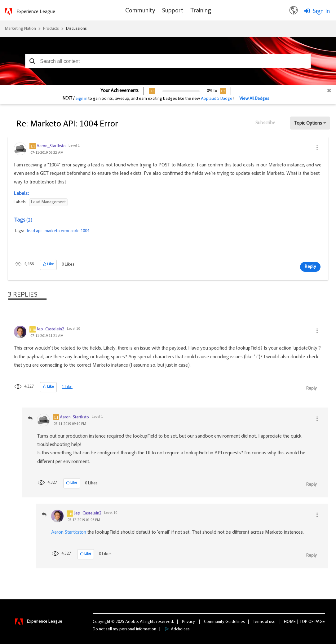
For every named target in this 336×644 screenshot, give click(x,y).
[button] (32, 61)
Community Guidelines (224, 622)
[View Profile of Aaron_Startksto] (51, 146)
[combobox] (168, 61)
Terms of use (264, 622)
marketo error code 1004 (67, 231)
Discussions (76, 29)
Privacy (188, 622)
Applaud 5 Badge (217, 99)
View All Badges (254, 99)
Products (51, 29)
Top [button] (304, 622)
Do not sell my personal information (124, 629)
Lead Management (48, 202)
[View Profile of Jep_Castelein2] (50, 329)
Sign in (82, 99)
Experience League (36, 12)
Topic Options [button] (308, 123)
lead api (34, 231)
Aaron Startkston (69, 532)
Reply (310, 267)
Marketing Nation (20, 29)
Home (290, 622)
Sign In (321, 11)
